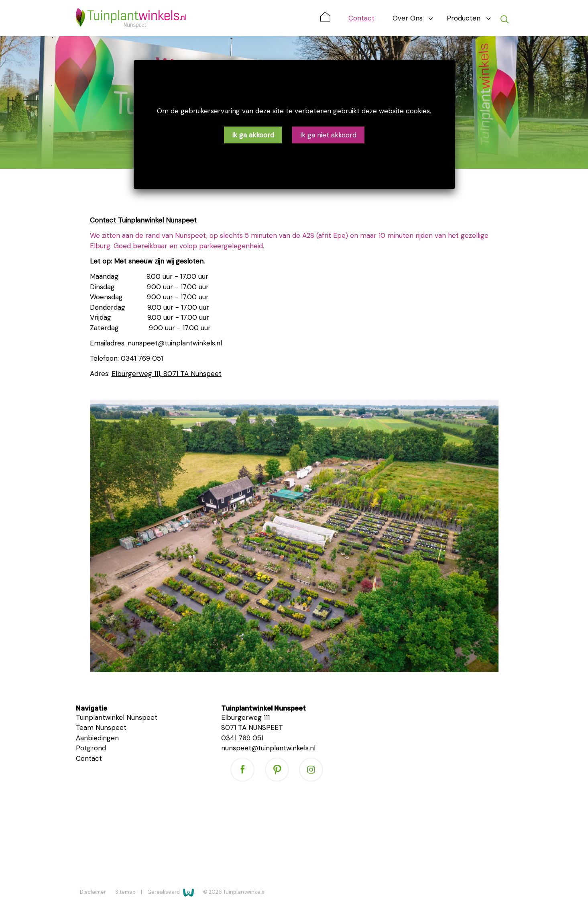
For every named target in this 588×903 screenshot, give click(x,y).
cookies (418, 111)
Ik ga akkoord (253, 135)
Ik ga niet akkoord (328, 135)
